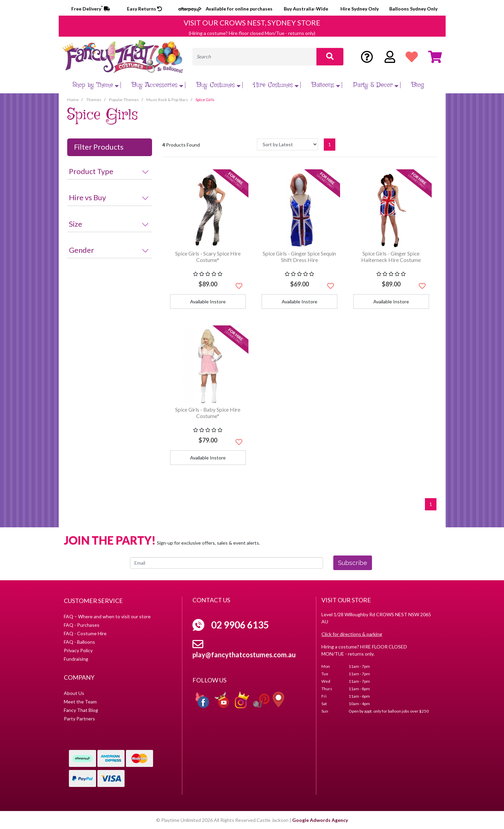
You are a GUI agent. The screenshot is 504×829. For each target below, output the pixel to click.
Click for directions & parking (352, 634)
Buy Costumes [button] (219, 85)
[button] (239, 286)
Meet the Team (80, 702)
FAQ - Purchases (82, 625)
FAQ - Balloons (79, 642)
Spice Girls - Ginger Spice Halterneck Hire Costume (391, 257)
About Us (74, 693)
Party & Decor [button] (377, 85)
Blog (418, 85)
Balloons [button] (327, 85)
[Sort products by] (287, 144)
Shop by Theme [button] (97, 85)
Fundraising (76, 659)
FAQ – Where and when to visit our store (107, 616)
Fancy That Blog (81, 710)
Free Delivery (91, 9)
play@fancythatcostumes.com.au (244, 655)
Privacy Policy (78, 650)
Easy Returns (144, 9)
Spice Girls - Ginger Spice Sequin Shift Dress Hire (299, 257)
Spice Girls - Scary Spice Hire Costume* (208, 257)
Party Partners (79, 719)
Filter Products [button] (99, 147)
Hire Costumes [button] (277, 85)
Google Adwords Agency (320, 820)
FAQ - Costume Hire (85, 633)
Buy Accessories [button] (158, 85)
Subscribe (353, 563)
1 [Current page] (330, 144)
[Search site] (330, 57)
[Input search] (255, 57)
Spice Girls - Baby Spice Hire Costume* (208, 413)
